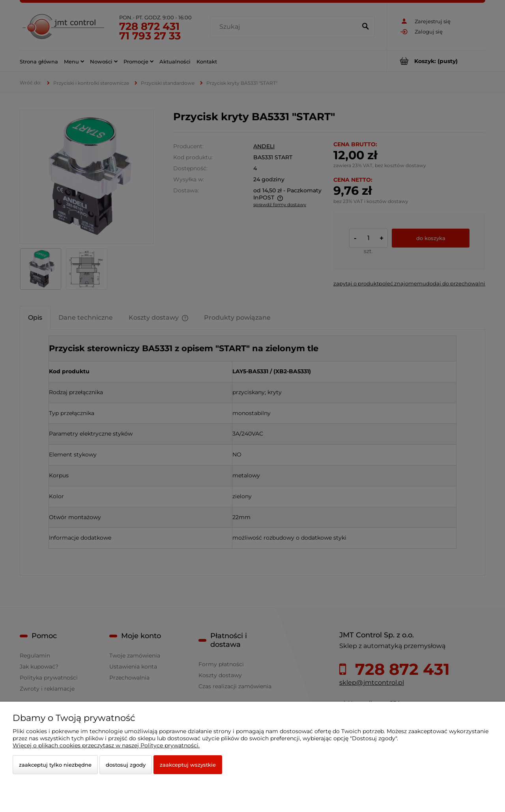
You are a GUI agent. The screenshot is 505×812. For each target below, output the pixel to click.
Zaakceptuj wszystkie (188, 765)
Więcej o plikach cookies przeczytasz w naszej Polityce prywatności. (106, 745)
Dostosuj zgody (126, 765)
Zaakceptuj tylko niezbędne (55, 765)
